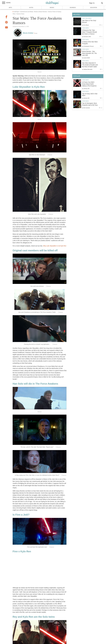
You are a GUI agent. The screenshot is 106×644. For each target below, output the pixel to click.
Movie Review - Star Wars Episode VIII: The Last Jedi (89, 53)
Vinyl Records (87, 18)
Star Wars (85, 28)
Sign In (92, 3)
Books (52, 8)
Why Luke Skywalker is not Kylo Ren (55, 246)
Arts (10, 8)
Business (73, 8)
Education (94, 8)
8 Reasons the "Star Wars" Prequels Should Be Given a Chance (89, 32)
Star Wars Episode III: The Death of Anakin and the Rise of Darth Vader (90, 65)
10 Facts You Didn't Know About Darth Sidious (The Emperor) (89, 84)
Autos (31, 8)
